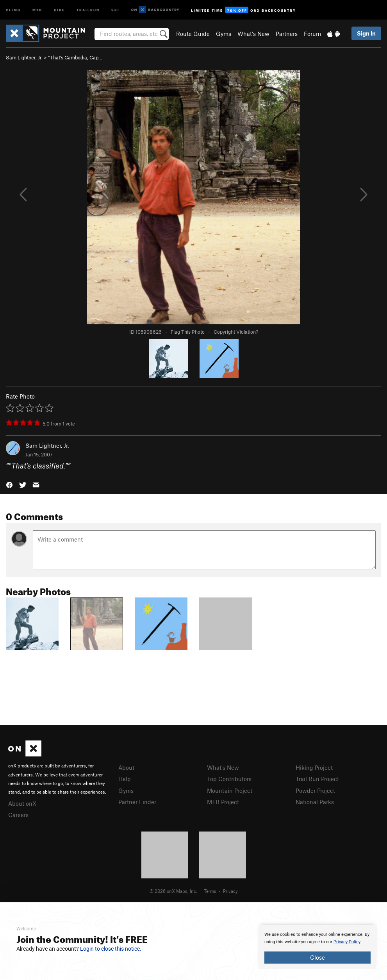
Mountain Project (230, 790)
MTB (37, 10)
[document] (317, 947)
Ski (115, 10)
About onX (22, 803)
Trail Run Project (317, 779)
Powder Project (315, 790)
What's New (253, 34)
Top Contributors (229, 779)
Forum (312, 34)
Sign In (366, 33)
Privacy (230, 891)
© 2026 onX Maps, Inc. (173, 891)
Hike (59, 10)
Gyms (224, 34)
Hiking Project (314, 767)
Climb (13, 10)
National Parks (315, 802)
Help (125, 779)
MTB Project (223, 802)
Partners (287, 34)
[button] (9, 484)
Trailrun (88, 10)
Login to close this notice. (111, 949)
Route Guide (193, 34)
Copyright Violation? (236, 332)
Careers (18, 815)
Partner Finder (137, 802)
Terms (210, 891)
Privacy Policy (347, 942)
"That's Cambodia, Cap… (75, 57)
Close (317, 957)
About (126, 767)
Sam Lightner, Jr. (24, 57)
